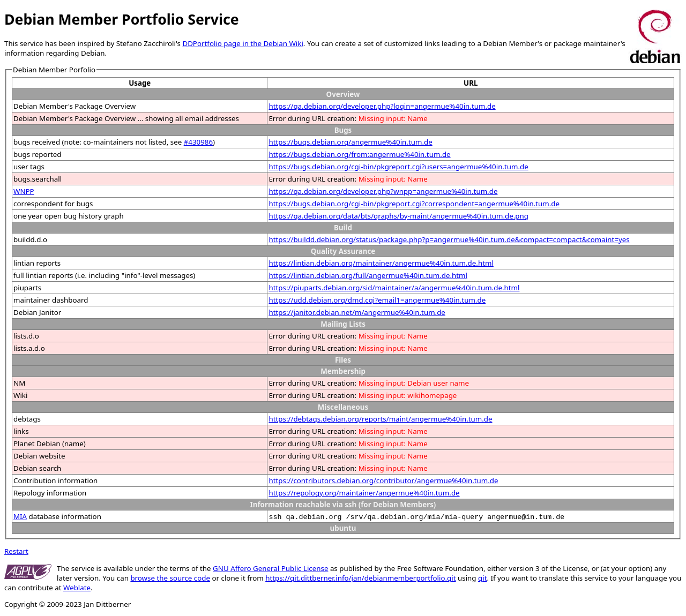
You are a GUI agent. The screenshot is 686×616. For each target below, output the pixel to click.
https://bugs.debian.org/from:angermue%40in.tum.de (359, 154)
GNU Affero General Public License (270, 568)
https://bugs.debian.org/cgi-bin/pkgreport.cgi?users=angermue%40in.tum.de (398, 167)
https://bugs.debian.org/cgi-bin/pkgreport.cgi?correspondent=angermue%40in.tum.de (414, 204)
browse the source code (170, 578)
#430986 (198, 142)
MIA (20, 516)
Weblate (77, 588)
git (482, 578)
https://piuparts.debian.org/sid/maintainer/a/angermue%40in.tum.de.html (394, 288)
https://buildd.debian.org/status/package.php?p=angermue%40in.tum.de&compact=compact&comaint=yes (449, 239)
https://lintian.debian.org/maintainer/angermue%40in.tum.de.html (381, 263)
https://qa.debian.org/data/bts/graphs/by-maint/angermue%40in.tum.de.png (398, 216)
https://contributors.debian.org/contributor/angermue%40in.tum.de (383, 480)
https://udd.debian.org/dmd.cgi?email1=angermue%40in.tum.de (377, 300)
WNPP (24, 191)
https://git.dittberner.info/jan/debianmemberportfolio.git (360, 578)
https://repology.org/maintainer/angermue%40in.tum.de (364, 493)
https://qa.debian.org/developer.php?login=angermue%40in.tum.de (382, 106)
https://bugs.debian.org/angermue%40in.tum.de (350, 142)
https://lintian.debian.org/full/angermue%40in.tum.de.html (368, 275)
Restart (16, 551)
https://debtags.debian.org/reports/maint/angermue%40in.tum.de (380, 419)
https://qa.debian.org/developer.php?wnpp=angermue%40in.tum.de (383, 191)
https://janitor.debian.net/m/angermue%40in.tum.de (357, 312)
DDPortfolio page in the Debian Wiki (243, 43)
